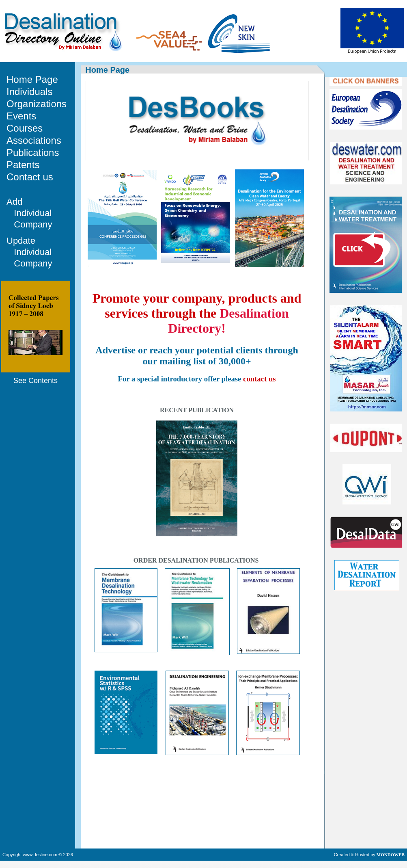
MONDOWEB (391, 855)
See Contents (36, 381)
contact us (259, 379)
